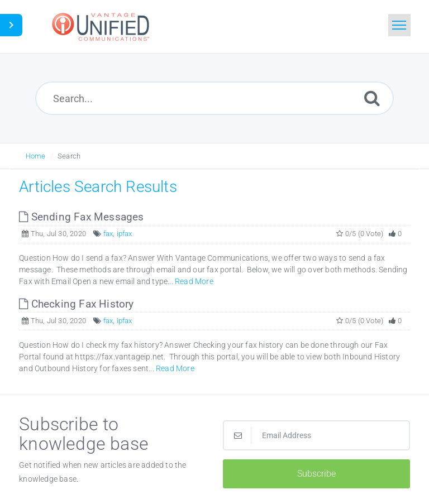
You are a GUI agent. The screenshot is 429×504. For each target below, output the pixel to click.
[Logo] (102, 27)
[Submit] (372, 98)
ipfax (125, 234)
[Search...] (215, 98)
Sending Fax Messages (81, 217)
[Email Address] (316, 435)
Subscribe (316, 474)
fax (108, 234)
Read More (194, 281)
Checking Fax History (76, 304)
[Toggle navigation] (399, 25)
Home (36, 156)
